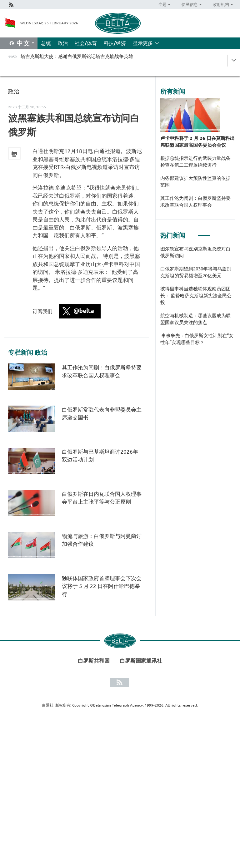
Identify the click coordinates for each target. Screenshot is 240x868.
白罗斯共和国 (94, 661)
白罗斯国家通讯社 (141, 661)
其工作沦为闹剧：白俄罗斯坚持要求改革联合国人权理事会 (195, 202)
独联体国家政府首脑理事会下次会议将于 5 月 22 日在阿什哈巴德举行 (102, 586)
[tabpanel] (198, 299)
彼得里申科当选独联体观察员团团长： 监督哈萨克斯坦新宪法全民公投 (196, 296)
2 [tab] (216, 233)
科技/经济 (115, 43)
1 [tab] (204, 233)
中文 (23, 43)
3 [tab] (229, 233)
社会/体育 (86, 43)
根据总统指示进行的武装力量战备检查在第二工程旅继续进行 (195, 162)
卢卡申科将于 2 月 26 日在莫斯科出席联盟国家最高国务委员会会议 (197, 142)
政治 (63, 43)
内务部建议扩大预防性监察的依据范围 (195, 182)
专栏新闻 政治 (28, 353)
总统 (46, 43)
